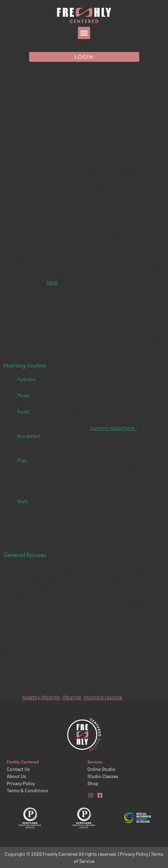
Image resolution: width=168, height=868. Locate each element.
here (52, 282)
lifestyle (72, 697)
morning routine (103, 697)
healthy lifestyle (41, 697)
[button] (84, 33)
